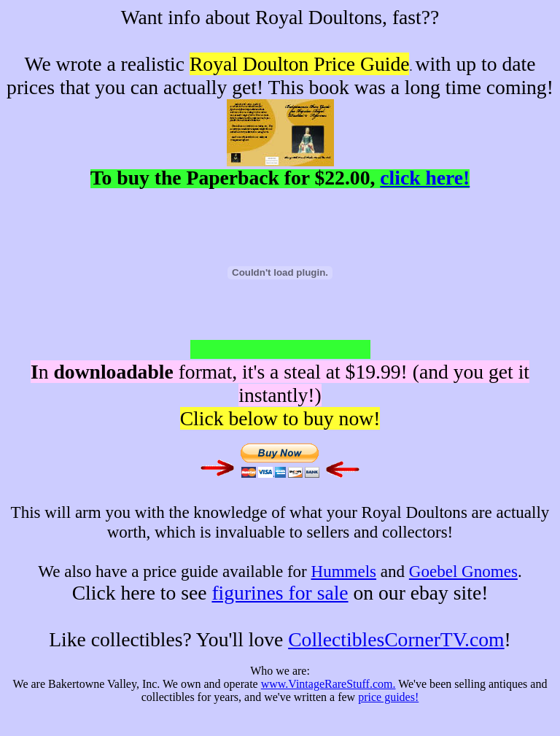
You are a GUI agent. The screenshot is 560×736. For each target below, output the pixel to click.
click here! (425, 178)
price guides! (388, 697)
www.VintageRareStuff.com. (328, 684)
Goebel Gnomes (463, 571)
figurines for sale (280, 593)
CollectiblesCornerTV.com (396, 639)
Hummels (344, 571)
